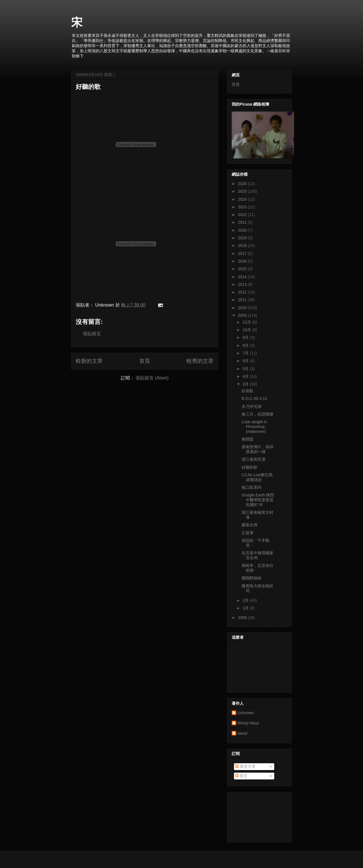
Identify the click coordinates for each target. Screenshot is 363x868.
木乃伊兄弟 (252, 406)
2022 (243, 215)
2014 (243, 277)
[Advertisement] (257, 815)
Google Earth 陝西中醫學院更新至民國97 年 (258, 500)
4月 (246, 376)
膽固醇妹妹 (252, 578)
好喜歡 (248, 391)
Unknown (246, 713)
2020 (243, 230)
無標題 (248, 439)
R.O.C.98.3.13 (254, 399)
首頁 (145, 361)
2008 (243, 618)
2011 (243, 300)
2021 (243, 222)
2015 (243, 269)
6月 (246, 361)
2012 (243, 292)
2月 (246, 600)
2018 (243, 246)
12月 (247, 322)
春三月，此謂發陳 (258, 414)
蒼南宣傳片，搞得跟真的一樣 (258, 449)
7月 (246, 353)
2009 (243, 315)
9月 (246, 337)
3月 (246, 384)
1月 (246, 608)
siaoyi (242, 733)
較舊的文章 (200, 361)
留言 (241, 776)
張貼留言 (92, 334)
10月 (247, 330)
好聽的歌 (88, 87)
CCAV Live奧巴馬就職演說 (257, 477)
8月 (246, 345)
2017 (243, 253)
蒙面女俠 (250, 525)
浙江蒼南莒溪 (254, 459)
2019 (243, 238)
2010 (243, 308)
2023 (243, 207)
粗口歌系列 (252, 487)
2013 (243, 284)
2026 (243, 184)
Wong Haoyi (248, 723)
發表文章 (245, 766)
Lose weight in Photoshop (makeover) (254, 427)
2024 (243, 199)
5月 (246, 369)
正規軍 (248, 533)
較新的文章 (89, 361)
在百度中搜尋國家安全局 (258, 555)
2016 (243, 261)
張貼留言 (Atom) (152, 378)
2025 (243, 191)
